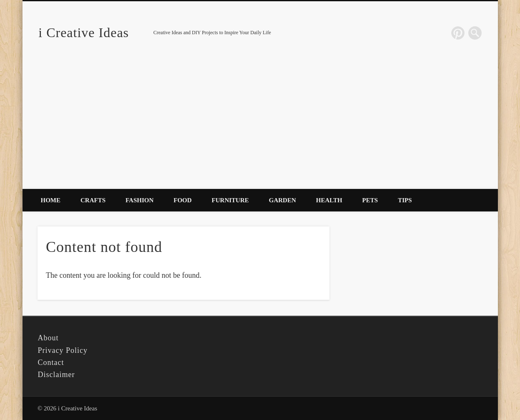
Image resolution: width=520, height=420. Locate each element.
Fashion (139, 200)
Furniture (230, 200)
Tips (405, 200)
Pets (370, 200)
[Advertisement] (260, 126)
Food (182, 200)
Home (51, 200)
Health (329, 200)
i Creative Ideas (84, 33)
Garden (283, 200)
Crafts (93, 200)
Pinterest (458, 33)
